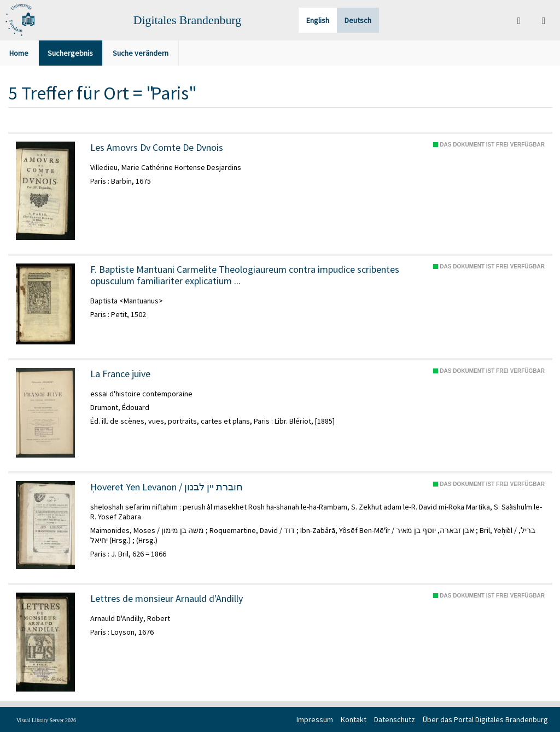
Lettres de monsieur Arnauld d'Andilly (167, 599)
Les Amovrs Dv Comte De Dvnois (157, 148)
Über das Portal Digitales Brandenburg (485, 719)
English (318, 20)
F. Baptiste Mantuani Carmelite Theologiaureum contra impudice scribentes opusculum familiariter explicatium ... (245, 275)
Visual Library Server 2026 (46, 720)
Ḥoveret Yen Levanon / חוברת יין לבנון (167, 487)
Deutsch (358, 20)
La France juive (120, 374)
